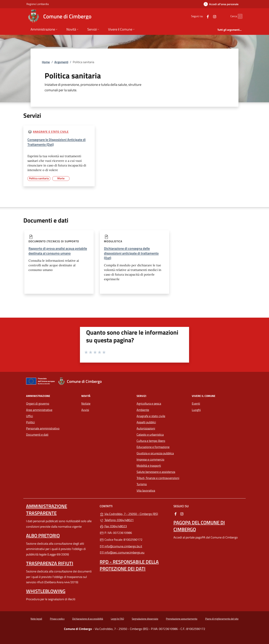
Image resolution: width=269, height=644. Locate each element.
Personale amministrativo (43, 428)
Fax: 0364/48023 (113, 526)
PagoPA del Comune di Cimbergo (199, 526)
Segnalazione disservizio (145, 619)
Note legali (36, 619)
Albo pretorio (43, 535)
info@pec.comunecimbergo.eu (122, 552)
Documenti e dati (37, 435)
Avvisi (85, 410)
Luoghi (196, 410)
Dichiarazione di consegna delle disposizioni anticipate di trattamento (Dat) (131, 253)
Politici (30, 422)
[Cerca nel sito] (238, 16)
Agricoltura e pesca (149, 404)
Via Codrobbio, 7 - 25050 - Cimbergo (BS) (134, 514)
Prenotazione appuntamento (182, 619)
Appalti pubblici (146, 422)
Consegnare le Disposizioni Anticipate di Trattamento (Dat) (57, 142)
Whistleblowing (46, 591)
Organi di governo (38, 404)
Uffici (30, 416)
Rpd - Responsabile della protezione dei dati (129, 565)
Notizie (86, 404)
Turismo (142, 484)
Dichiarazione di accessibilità (88, 619)
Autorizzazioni (146, 428)
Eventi (196, 404)
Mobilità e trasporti (149, 466)
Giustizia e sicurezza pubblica (155, 453)
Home (46, 62)
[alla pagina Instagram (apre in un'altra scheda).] (208, 16)
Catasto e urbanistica (150, 435)
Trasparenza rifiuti (50, 563)
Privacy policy (57, 619)
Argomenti (61, 62)
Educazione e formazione (153, 447)
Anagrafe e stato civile (51, 132)
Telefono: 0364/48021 (117, 520)
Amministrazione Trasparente (47, 510)
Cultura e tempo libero (151, 441)
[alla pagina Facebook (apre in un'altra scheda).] (201, 16)
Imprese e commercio (150, 459)
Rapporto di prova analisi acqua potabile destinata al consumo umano (58, 251)
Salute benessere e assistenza (156, 472)
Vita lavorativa (146, 491)
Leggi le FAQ (117, 619)
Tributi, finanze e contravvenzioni (158, 478)
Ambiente (143, 410)
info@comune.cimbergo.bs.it (121, 546)
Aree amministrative (39, 410)
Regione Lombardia (38, 4)
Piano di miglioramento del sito (222, 619)
